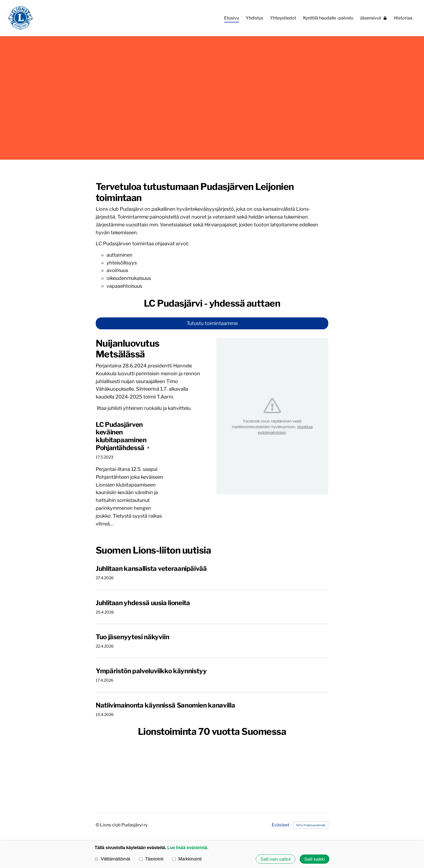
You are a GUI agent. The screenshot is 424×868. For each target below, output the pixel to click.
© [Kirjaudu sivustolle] (98, 825)
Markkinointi (187, 859)
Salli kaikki (314, 859)
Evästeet (281, 825)
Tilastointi (151, 859)
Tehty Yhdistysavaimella (311, 825)
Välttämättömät (112, 859)
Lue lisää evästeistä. (188, 847)
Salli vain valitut (276, 859)
